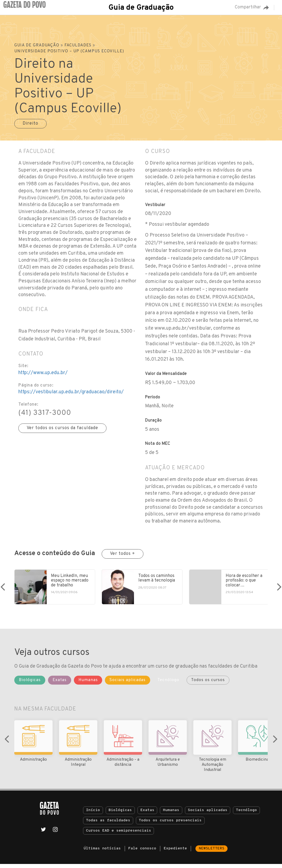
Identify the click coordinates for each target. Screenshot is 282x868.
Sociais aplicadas (208, 814)
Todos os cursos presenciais (170, 824)
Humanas (171, 814)
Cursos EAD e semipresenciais (118, 835)
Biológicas (120, 814)
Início (93, 814)
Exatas (147, 814)
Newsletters (211, 852)
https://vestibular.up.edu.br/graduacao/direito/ (71, 392)
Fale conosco (142, 852)
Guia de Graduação (141, 8)
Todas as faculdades (108, 824)
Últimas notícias (102, 852)
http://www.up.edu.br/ (43, 373)
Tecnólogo (246, 814)
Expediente (175, 852)
